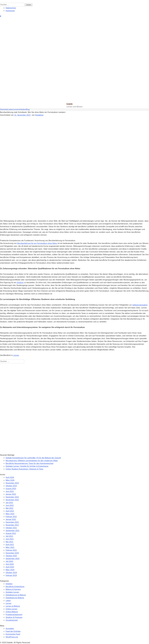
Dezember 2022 (12, 497)
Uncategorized (12, 620)
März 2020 (10, 570)
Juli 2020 (9, 561)
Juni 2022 (10, 505)
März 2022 (10, 514)
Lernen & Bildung (13, 606)
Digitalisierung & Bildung (16, 595)
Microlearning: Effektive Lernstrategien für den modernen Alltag (32, 461)
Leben (11, 109)
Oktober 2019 (11, 573)
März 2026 (10, 480)
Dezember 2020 (12, 553)
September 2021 (12, 531)
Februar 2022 (11, 517)
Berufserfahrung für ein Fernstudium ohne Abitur (37, 243)
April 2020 (10, 567)
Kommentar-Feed (13, 634)
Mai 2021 (9, 542)
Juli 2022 (9, 503)
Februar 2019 (11, 575)
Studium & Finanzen (14, 617)
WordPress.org (12, 637)
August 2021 (11, 533)
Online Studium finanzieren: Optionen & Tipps (24, 469)
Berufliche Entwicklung (15, 587)
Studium (20, 283)
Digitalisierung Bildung (15, 598)
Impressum (10, 11)
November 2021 (12, 525)
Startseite (4, 109)
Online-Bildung (12, 612)
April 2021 (10, 545)
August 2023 (11, 489)
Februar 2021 (11, 550)
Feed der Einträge (13, 631)
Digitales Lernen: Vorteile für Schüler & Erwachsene (27, 466)
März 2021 (10, 547)
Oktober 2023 (11, 486)
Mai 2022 (9, 508)
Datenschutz (11, 8)
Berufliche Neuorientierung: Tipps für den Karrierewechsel (29, 463)
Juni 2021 (10, 539)
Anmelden (10, 629)
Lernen (16, 109)
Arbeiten (22, 109)
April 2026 (10, 477)
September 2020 (12, 559)
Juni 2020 (10, 564)
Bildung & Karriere (13, 589)
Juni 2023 (10, 491)
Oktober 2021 (11, 528)
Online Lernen (11, 609)
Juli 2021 (9, 536)
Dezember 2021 (12, 522)
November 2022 (12, 500)
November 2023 (12, 483)
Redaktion (39, 115)
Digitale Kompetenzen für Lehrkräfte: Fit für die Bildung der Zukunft (33, 458)
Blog (28, 109)
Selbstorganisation (140, 305)
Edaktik (69, 104)
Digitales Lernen (12, 592)
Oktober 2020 (11, 556)
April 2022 (10, 511)
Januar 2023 (11, 494)
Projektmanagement (14, 615)
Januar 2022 (11, 519)
